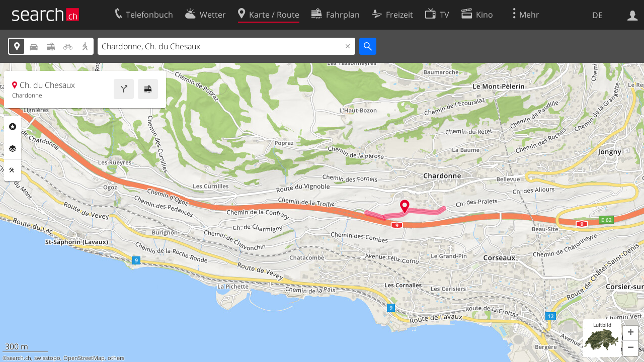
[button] (630, 333)
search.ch (19, 358)
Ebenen (13, 149)
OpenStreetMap (84, 358)
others (116, 358)
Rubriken (13, 127)
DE (597, 15)
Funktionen (13, 170)
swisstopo (47, 358)
